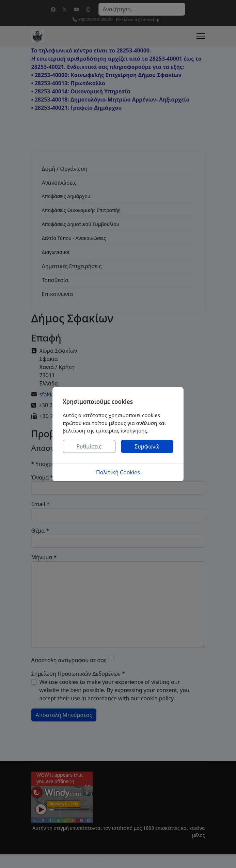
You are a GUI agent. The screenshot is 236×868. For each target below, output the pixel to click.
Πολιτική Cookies (118, 472)
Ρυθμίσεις (89, 446)
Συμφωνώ (147, 446)
